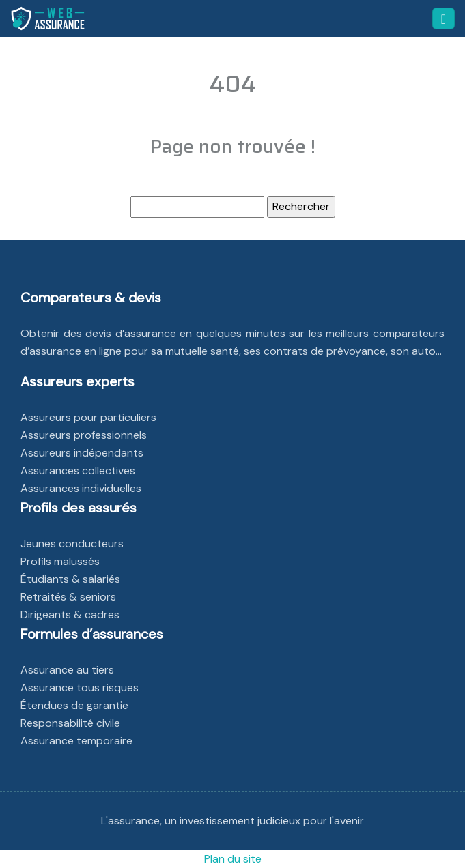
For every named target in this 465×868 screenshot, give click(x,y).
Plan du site (233, 859)
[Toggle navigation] (443, 19)
